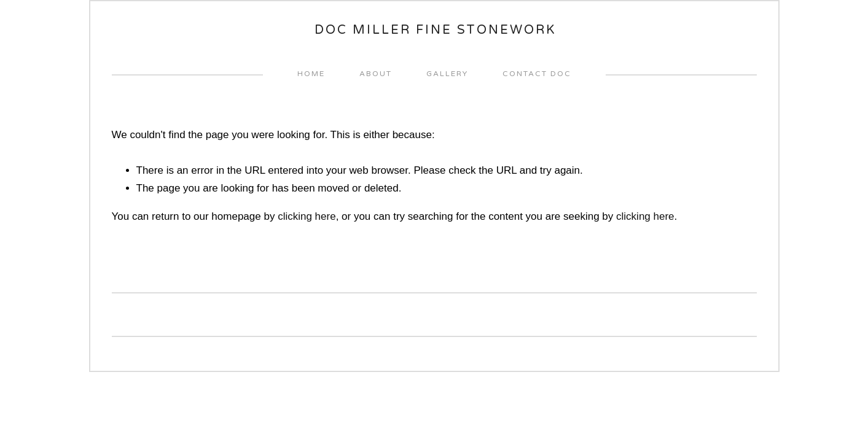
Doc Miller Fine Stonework (435, 30)
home (311, 74)
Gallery (447, 74)
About (376, 74)
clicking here (307, 216)
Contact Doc (537, 74)
